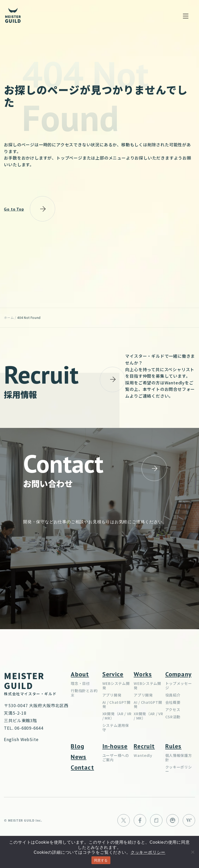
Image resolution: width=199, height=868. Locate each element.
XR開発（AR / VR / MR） (117, 716)
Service (113, 674)
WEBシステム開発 (116, 686)
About (80, 674)
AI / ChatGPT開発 (116, 704)
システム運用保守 (116, 727)
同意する (101, 860)
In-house (115, 746)
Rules (173, 746)
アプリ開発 (112, 695)
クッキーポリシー (179, 769)
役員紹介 (173, 695)
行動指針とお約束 (84, 693)
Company (178, 674)
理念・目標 (80, 683)
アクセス (173, 709)
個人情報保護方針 (179, 758)
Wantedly (143, 755)
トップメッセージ (179, 686)
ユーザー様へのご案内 (116, 758)
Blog (77, 746)
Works (143, 674)
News (79, 757)
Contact (82, 767)
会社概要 (173, 702)
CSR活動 (173, 717)
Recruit (144, 746)
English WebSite (21, 739)
